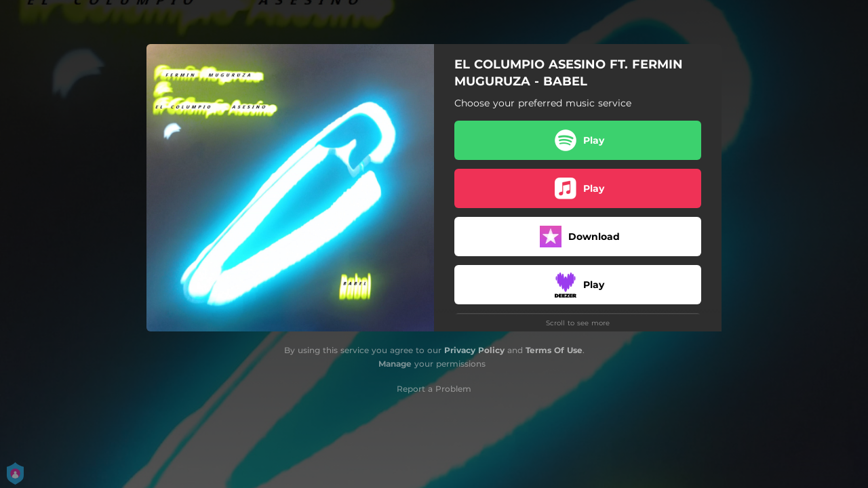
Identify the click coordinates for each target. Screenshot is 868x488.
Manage (395, 364)
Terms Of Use (554, 350)
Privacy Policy (474, 350)
